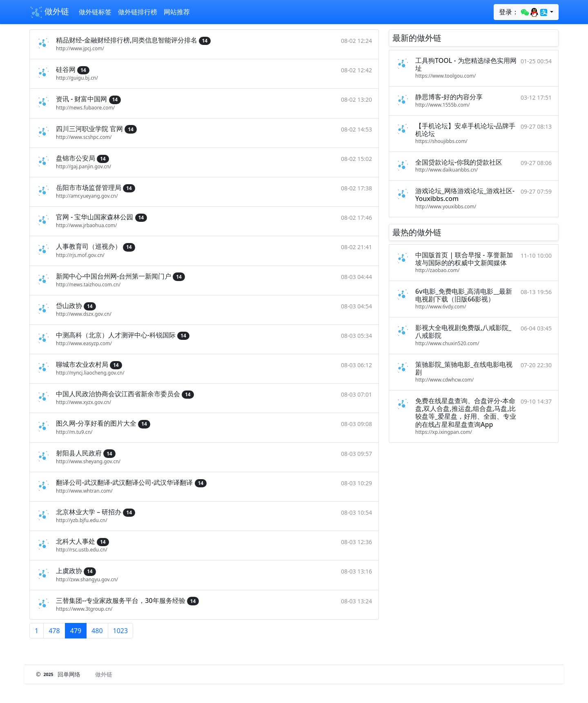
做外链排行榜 (138, 12)
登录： (524, 12)
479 (76, 631)
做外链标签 (95, 12)
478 (54, 631)
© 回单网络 (59, 674)
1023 (121, 631)
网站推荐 (177, 12)
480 (97, 631)
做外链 (49, 12)
